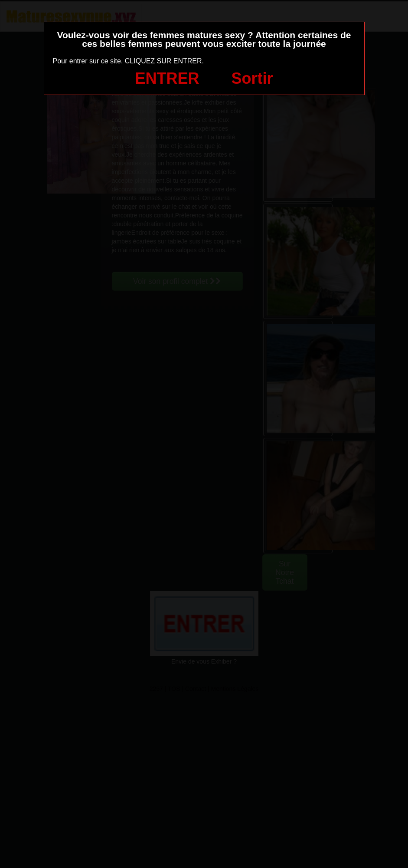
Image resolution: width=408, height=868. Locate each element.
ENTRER (167, 78)
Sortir (252, 78)
